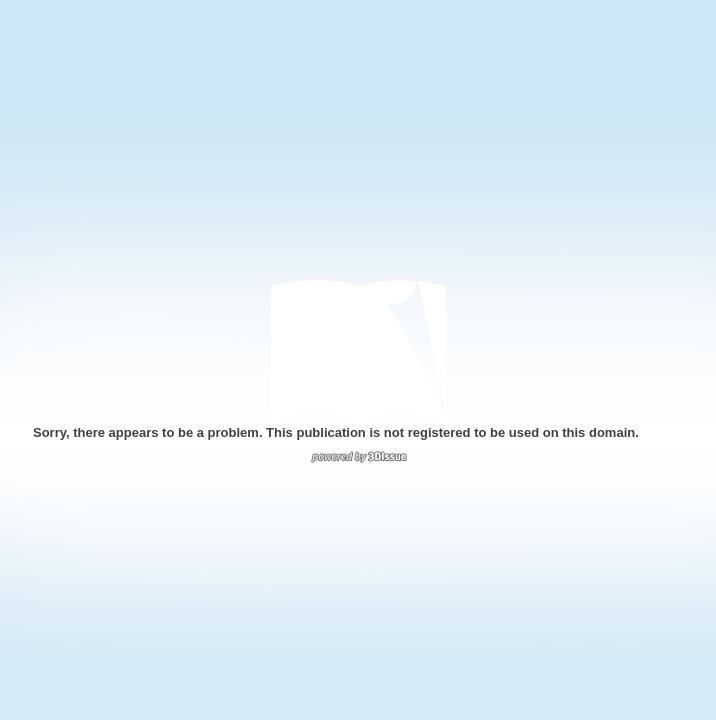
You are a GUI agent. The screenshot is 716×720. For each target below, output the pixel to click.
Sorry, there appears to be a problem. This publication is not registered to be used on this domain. (336, 432)
